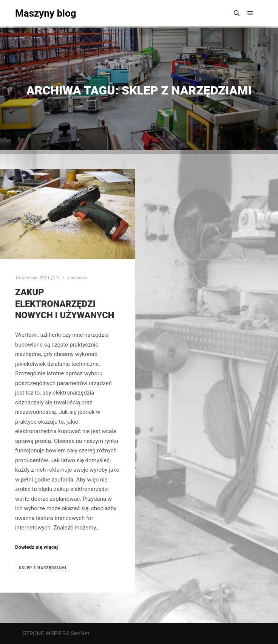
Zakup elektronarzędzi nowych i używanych (65, 304)
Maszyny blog (46, 13)
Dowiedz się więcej (36, 547)
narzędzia (77, 278)
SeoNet (80, 633)
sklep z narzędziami (43, 568)
